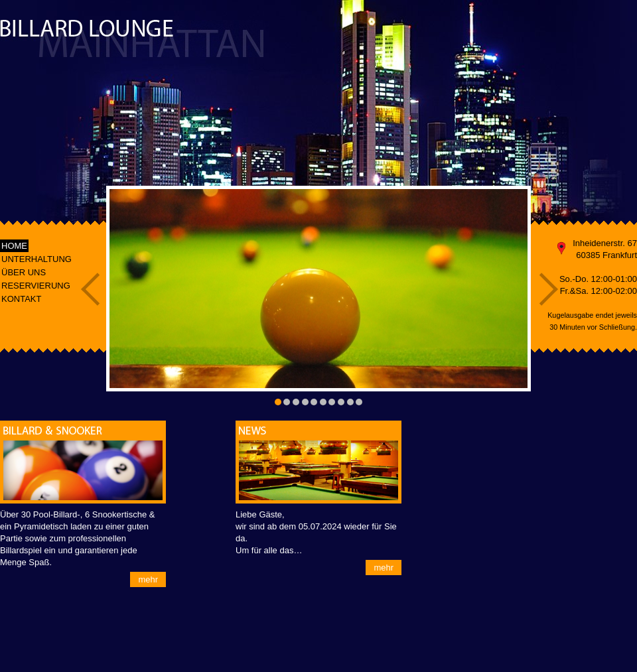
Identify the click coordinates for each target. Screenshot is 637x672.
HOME (14, 246)
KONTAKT (21, 299)
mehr (148, 579)
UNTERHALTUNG (36, 259)
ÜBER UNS (24, 272)
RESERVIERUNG (36, 286)
